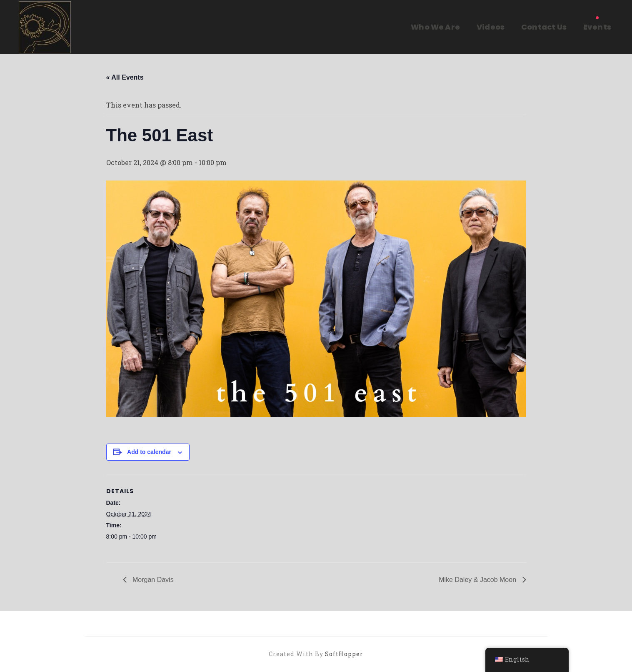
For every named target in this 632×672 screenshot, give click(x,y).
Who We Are (435, 27)
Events (597, 27)
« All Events (125, 77)
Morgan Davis (152, 580)
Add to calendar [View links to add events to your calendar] (149, 452)
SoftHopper (344, 654)
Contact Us (544, 27)
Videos (491, 27)
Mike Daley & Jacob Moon (478, 580)
